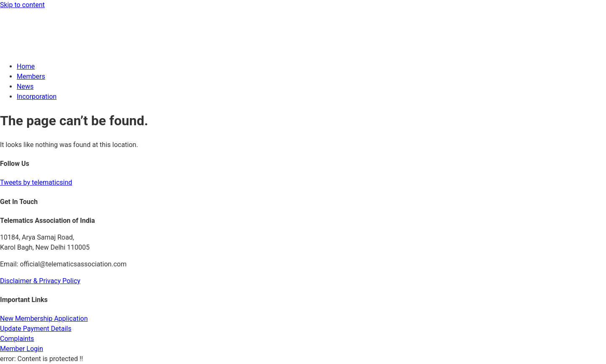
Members (31, 76)
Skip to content (22, 5)
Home (26, 66)
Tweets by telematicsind (36, 182)
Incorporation (37, 97)
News (25, 86)
